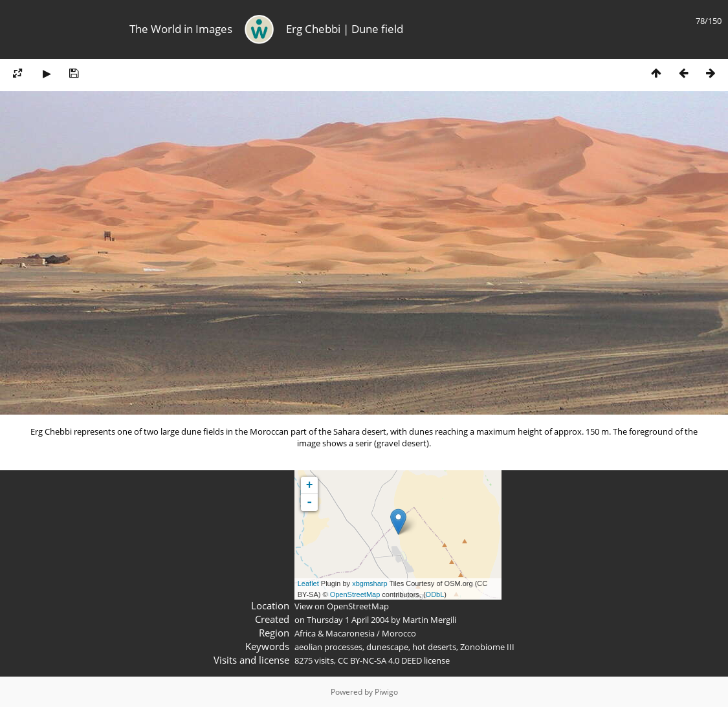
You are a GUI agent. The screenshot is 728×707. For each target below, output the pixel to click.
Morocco (399, 633)
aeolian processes (328, 647)
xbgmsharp (370, 583)
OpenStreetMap (355, 594)
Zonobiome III (487, 647)
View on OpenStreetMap (342, 606)
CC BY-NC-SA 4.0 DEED (380, 660)
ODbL (435, 594)
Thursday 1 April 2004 (348, 620)
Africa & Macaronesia (335, 633)
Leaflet (308, 583)
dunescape (387, 647)
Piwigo (386, 692)
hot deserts (434, 647)
